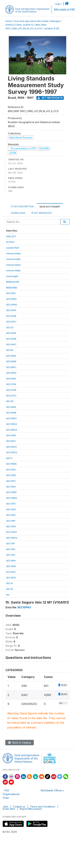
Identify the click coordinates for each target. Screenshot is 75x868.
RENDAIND (12, 288)
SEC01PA (11, 293)
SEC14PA (11, 561)
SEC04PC (11, 344)
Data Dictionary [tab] (50, 207)
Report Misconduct (31, 809)
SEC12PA (11, 470)
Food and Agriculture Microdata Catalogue (37, 21)
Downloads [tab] (18, 213)
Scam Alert (9, 809)
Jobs (6, 807)
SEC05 (10, 350)
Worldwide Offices (51, 790)
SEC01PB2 (12, 305)
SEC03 (10, 327)
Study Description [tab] (22, 206)
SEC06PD (11, 373)
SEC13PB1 (11, 492)
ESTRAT (10, 242)
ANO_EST (11, 236)
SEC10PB (11, 435)
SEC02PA (11, 310)
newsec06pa (13, 265)
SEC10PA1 (11, 418)
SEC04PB (11, 339)
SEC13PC (11, 504)
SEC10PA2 (12, 424)
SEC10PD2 (12, 452)
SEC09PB (11, 413)
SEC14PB (11, 566)
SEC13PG (11, 526)
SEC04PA (11, 333)
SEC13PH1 (11, 532)
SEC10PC (11, 441)
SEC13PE (11, 515)
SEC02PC (11, 322)
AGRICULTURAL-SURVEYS (19, 25)
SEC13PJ (11, 549)
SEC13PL (11, 555)
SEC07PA (11, 384)
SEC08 (10, 401)
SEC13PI (10, 543)
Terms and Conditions (43, 807)
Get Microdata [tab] (42, 213)
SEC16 (10, 589)
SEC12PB (11, 475)
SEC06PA (11, 356)
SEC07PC (11, 396)
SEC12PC (11, 481)
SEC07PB (11, 390)
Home (8, 21)
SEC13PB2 (12, 498)
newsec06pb (13, 270)
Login (58, 4)
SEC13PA (11, 487)
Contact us (19, 807)
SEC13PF (11, 521)
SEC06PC (11, 367)
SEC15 (10, 583)
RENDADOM (12, 282)
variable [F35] (52, 28)
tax (8, 595)
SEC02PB (11, 316)
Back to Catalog (20, 743)
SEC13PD (11, 509)
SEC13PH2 (12, 538)
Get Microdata (50, 98)
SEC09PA (11, 407)
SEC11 (9, 458)
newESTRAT (13, 248)
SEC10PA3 (12, 430)
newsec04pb (13, 259)
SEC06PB (11, 361)
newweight (12, 276)
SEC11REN (11, 464)
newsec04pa (13, 253)
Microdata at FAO (65, 10)
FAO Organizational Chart (11, 794)
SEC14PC (11, 572)
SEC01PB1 (11, 299)
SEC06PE (11, 379)
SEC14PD (11, 578)
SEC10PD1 (11, 447)
